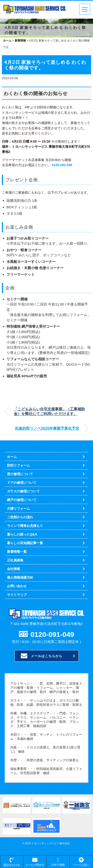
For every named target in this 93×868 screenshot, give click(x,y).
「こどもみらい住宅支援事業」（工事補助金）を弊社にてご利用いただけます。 (49, 411)
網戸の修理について (22, 500)
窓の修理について (20, 474)
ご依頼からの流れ (20, 517)
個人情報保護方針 (20, 577)
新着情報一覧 (17, 552)
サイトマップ (17, 595)
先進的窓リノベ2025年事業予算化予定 (47, 428)
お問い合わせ (17, 586)
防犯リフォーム (18, 465)
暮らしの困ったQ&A (22, 534)
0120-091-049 (62, 165)
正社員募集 (15, 560)
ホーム (12, 457)
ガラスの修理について (23, 491)
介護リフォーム (18, 508)
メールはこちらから (42, 656)
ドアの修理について (22, 483)
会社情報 (14, 569)
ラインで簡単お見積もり (25, 526)
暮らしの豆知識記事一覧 (25, 543)
